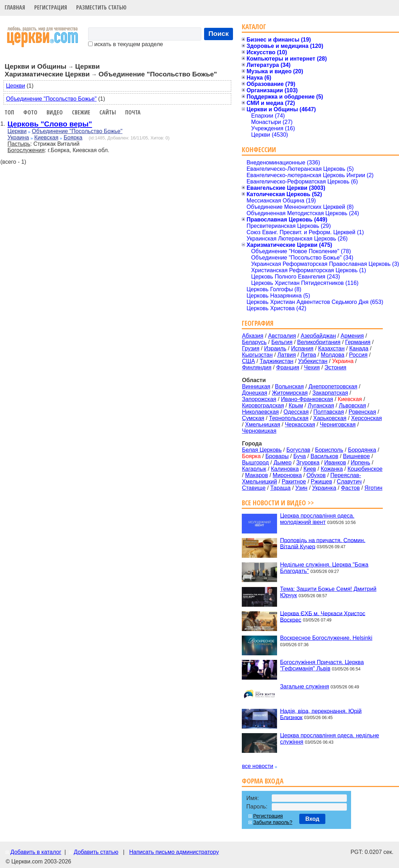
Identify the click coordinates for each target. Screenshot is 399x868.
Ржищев (322, 482)
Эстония (336, 367)
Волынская (289, 386)
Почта (133, 112)
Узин (301, 488)
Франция (288, 367)
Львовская (352, 405)
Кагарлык (254, 469)
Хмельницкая (263, 424)
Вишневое (356, 456)
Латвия (287, 355)
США (248, 361)
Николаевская (260, 412)
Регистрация (51, 7)
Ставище (254, 488)
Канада (359, 348)
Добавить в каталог (36, 852)
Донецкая (254, 393)
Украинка (324, 488)
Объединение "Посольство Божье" (51, 99)
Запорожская (259, 399)
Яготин (373, 488)
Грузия (250, 348)
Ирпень (360, 463)
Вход (312, 819)
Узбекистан (313, 361)
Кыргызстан (257, 355)
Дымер (283, 463)
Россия (358, 355)
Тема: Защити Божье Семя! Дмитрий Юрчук (328, 592)
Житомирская (290, 393)
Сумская (253, 418)
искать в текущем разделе (125, 44)
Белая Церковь (262, 450)
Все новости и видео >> (278, 503)
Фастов (350, 488)
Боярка (73, 138)
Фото (30, 112)
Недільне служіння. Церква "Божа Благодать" (324, 568)
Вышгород (255, 463)
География (258, 323)
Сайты (108, 112)
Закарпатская (330, 393)
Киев (310, 469)
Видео (55, 112)
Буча (299, 456)
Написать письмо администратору (174, 852)
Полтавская (329, 412)
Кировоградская (263, 405)
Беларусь (254, 342)
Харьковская (330, 418)
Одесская (296, 412)
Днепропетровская (333, 386)
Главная (15, 7)
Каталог (254, 27)
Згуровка (308, 463)
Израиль (275, 348)
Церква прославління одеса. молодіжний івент (317, 519)
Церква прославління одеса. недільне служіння (329, 739)
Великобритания (319, 342)
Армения (352, 336)
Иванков (335, 463)
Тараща (281, 488)
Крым (296, 405)
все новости (257, 766)
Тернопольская (289, 418)
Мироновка (287, 475)
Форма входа (263, 781)
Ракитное (294, 482)
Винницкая (256, 386)
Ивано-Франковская (307, 399)
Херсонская (366, 418)
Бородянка (362, 450)
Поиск (219, 34)
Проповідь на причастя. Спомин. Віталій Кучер (323, 543)
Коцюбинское (365, 469)
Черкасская (300, 424)
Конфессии (259, 149)
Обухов (316, 475)
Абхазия (253, 336)
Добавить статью (96, 852)
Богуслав (299, 450)
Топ (9, 112)
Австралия (282, 336)
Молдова (333, 355)
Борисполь (329, 450)
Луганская (321, 405)
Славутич (349, 482)
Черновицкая (259, 431)
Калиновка (285, 469)
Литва (308, 355)
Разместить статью (101, 7)
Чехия (312, 367)
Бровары (277, 456)
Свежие (81, 112)
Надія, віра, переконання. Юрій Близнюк (321, 714)
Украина (18, 138)
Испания (302, 348)
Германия (358, 342)
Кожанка (332, 469)
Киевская (46, 138)
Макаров (256, 475)
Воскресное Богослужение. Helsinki (326, 638)
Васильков (324, 456)
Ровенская (362, 412)
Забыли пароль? (273, 822)
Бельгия (282, 342)
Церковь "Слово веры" (50, 124)
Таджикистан (277, 361)
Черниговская (338, 424)
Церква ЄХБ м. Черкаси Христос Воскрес (323, 616)
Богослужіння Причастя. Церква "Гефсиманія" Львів (322, 665)
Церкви (16, 86)
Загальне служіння (304, 686)
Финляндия (257, 367)
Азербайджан (318, 336)
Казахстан (332, 348)
